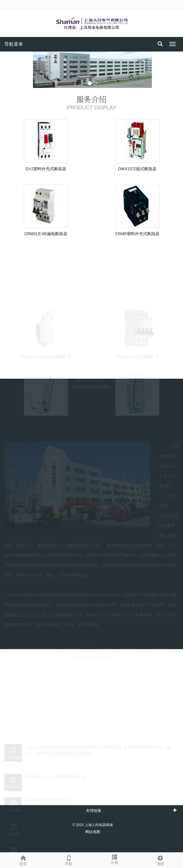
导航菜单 (14, 44)
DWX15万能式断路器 (137, 169)
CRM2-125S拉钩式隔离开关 (46, 355)
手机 (69, 860)
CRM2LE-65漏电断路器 (46, 234)
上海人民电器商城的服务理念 (54, 822)
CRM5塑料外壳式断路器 (137, 234)
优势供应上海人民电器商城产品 (56, 775)
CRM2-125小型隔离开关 (137, 355)
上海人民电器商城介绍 (47, 798)
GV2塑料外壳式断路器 (46, 169)
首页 (23, 860)
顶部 (160, 860)
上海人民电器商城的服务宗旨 (54, 845)
